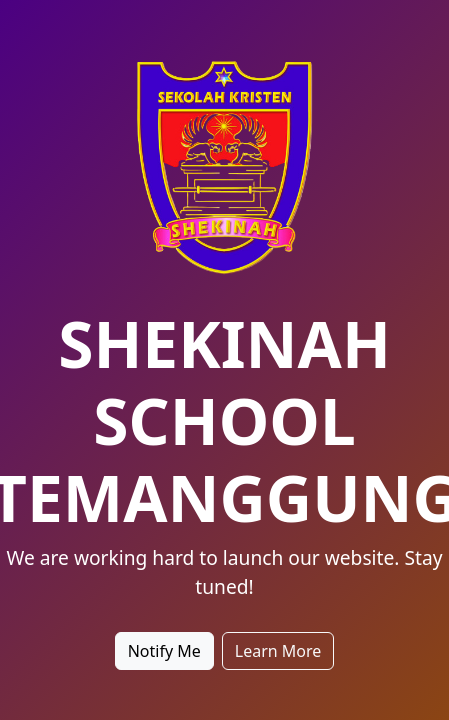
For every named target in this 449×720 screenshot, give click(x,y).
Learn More (278, 651)
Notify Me (164, 651)
